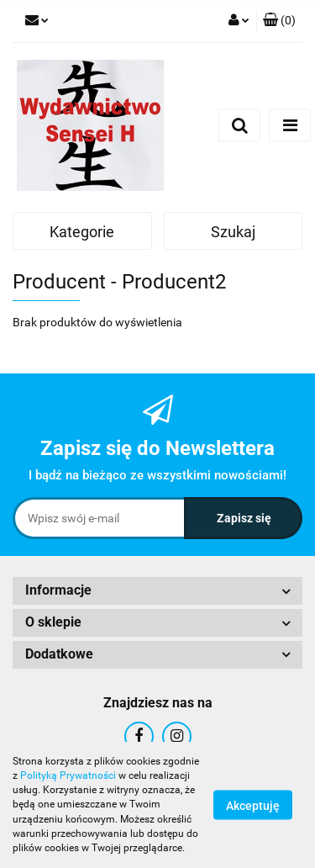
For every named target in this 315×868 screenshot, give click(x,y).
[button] (279, 21)
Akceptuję (253, 806)
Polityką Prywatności (68, 775)
